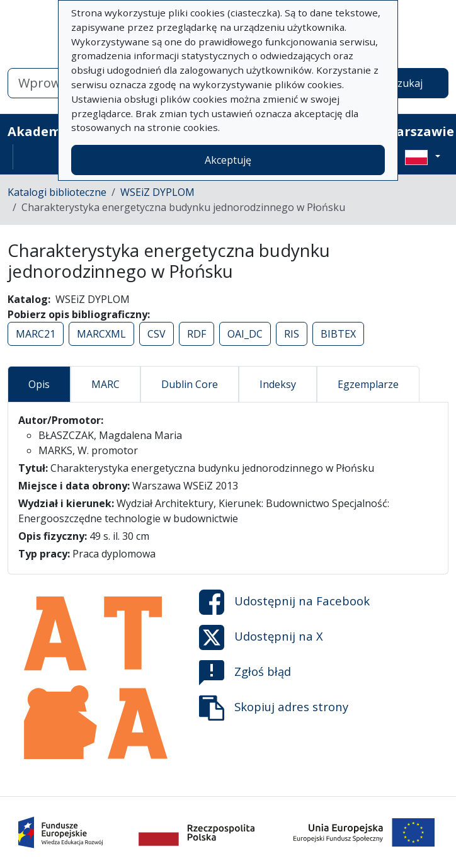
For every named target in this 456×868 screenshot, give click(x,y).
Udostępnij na (284, 602)
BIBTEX (338, 334)
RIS (292, 334)
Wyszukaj (400, 83)
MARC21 (36, 334)
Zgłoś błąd (245, 673)
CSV (157, 334)
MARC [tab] (105, 384)
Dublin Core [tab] (190, 384)
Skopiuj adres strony (274, 708)
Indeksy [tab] (278, 384)
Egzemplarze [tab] (368, 384)
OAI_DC (245, 334)
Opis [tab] (39, 384)
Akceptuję (228, 160)
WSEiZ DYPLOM (157, 192)
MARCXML (101, 334)
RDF (197, 334)
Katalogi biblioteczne (57, 192)
